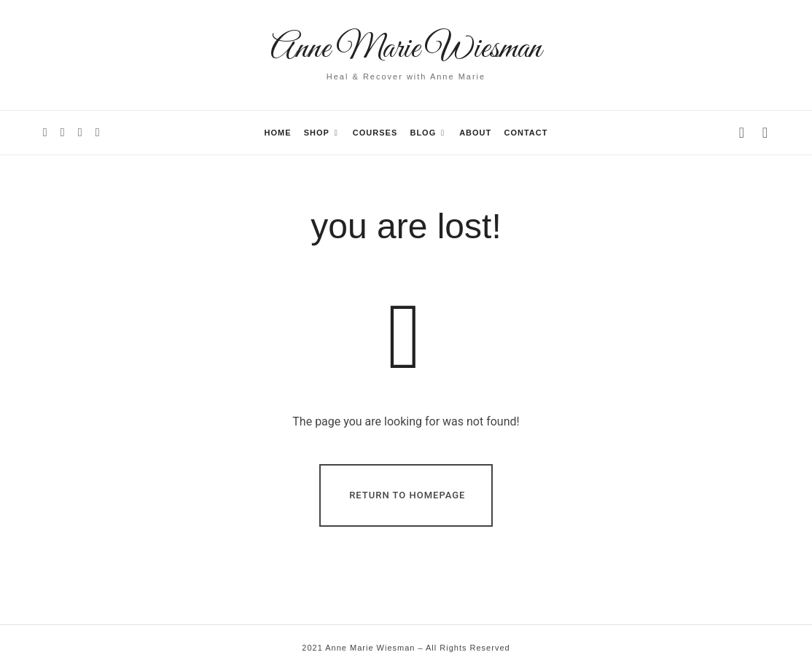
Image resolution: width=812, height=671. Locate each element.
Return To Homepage (407, 494)
